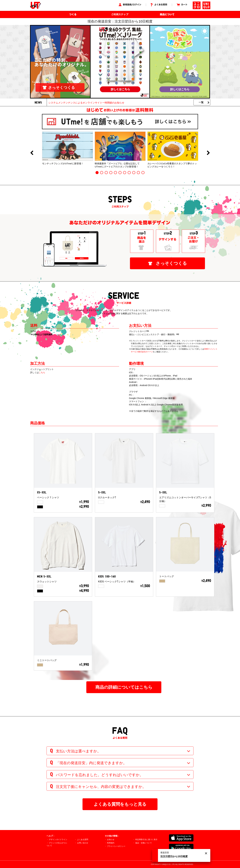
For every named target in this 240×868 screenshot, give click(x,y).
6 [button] (120, 173)
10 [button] (138, 173)
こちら (42, 372)
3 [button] (106, 173)
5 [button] (115, 173)
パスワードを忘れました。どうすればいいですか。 (100, 775)
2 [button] (102, 173)
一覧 (201, 102)
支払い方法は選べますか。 (78, 751)
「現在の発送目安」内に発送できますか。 (91, 763)
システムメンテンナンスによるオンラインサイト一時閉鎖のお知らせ (86, 103)
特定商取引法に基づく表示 (146, 840)
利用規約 (111, 843)
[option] (67, 148)
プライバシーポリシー (116, 846)
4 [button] (111, 173)
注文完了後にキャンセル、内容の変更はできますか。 (101, 787)
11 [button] (143, 173)
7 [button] (125, 173)
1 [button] (97, 173)
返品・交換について (144, 843)
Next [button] (208, 153)
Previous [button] (32, 153)
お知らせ (111, 840)
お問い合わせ (83, 843)
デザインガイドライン (58, 840)
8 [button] (129, 173)
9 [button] (134, 173)
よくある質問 (83, 840)
